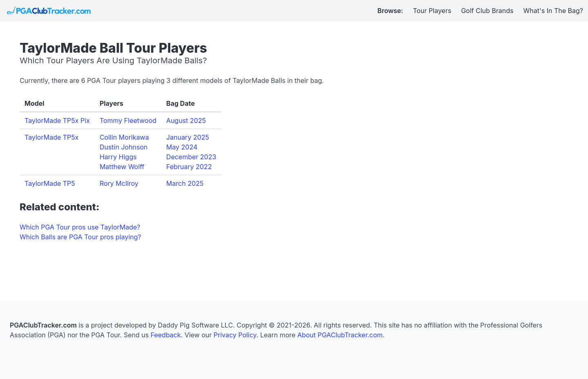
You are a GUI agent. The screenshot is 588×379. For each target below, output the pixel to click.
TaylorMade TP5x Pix (57, 120)
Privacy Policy (235, 335)
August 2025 (186, 120)
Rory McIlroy (119, 183)
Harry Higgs (118, 157)
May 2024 (182, 147)
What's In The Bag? (553, 11)
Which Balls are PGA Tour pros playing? (80, 237)
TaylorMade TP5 (50, 183)
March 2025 (185, 183)
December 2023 (191, 157)
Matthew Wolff (122, 167)
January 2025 (188, 137)
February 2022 (189, 167)
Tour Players (432, 11)
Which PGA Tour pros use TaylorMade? (80, 227)
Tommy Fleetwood (128, 120)
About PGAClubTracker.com (340, 335)
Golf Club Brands (487, 11)
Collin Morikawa (124, 137)
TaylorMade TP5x (52, 137)
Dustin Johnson (124, 147)
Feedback (166, 335)
